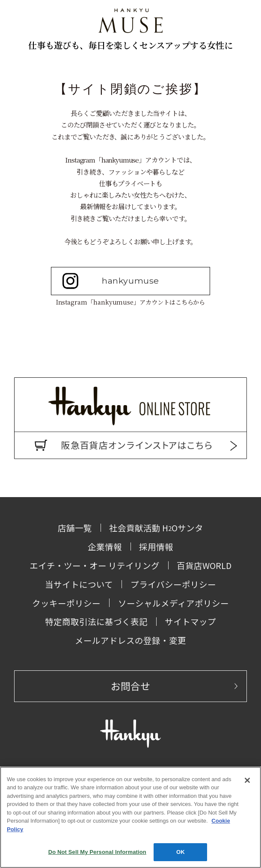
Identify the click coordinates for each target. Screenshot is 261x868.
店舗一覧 (75, 528)
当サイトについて (79, 584)
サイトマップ (190, 621)
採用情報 (156, 547)
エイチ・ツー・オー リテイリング (95, 565)
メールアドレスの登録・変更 (130, 640)
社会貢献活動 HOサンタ (156, 528)
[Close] (247, 780)
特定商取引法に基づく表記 (96, 621)
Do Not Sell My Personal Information (97, 852)
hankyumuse (111, 281)
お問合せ (130, 686)
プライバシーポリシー (173, 584)
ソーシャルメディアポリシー (174, 603)
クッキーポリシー (66, 603)
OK (181, 852)
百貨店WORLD (204, 565)
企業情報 (105, 547)
